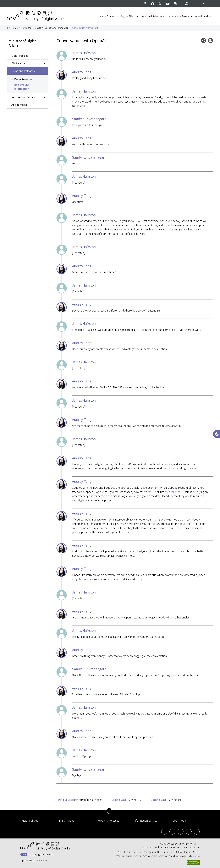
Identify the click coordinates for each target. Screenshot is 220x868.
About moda (202, 16)
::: (9, 2)
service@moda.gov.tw (188, 856)
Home (15, 28)
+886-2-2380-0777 (131, 856)
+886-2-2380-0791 (158, 856)
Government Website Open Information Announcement (170, 847)
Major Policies (107, 16)
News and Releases (152, 16)
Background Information (57, 28)
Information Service (179, 16)
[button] (217, 434)
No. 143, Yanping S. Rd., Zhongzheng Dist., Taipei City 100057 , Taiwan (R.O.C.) (159, 852)
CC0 (24, 854)
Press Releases (23, 79)
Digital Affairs (128, 16)
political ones (172, 492)
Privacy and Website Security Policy (177, 844)
